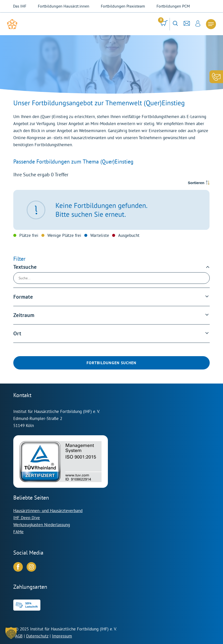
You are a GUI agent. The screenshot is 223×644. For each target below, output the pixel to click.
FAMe (18, 532)
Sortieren (196, 183)
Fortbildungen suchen (111, 363)
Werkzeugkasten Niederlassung (42, 525)
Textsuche (25, 267)
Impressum (62, 636)
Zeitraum (24, 315)
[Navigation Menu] (211, 24)
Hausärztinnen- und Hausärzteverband (48, 511)
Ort (17, 334)
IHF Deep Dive (27, 518)
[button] (11, 633)
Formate (23, 297)
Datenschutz (37, 636)
